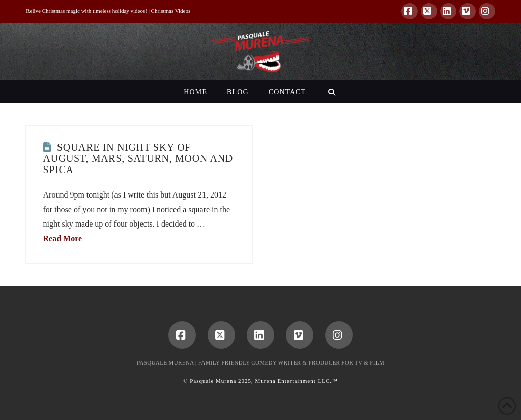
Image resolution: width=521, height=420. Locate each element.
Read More (63, 239)
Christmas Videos (171, 11)
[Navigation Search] (331, 91)
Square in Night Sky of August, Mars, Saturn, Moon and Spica (138, 158)
